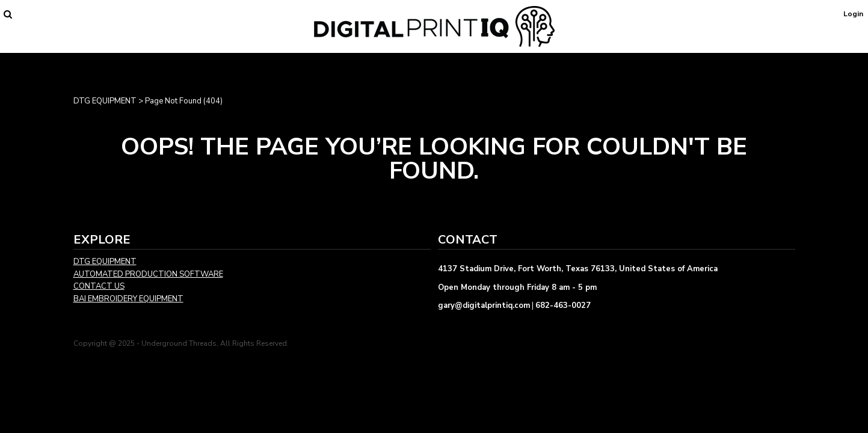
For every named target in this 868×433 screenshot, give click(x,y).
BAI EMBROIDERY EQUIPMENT (128, 299)
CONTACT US (99, 286)
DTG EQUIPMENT (105, 101)
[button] (8, 14)
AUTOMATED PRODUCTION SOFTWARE (148, 274)
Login (853, 14)
